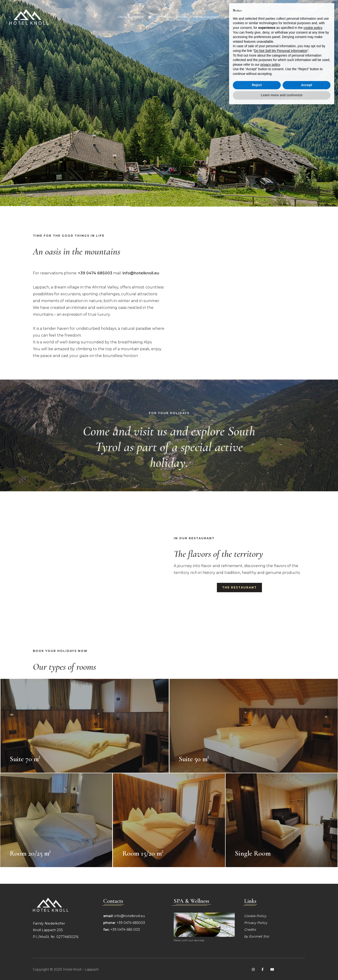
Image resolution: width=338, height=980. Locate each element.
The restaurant (206, 17)
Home (167, 17)
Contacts (288, 17)
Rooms (182, 17)
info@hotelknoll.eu (130, 916)
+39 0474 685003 (131, 923)
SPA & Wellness (237, 17)
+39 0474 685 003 (130, 17)
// (157, 17)
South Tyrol (264, 17)
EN (323, 17)
